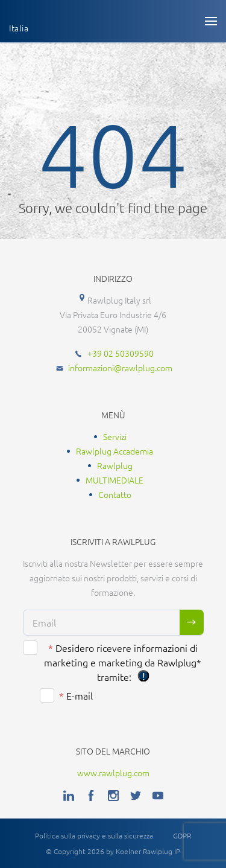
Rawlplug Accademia (115, 451)
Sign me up (192, 622)
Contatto (115, 494)
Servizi (115, 436)
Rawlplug (115, 465)
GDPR (182, 835)
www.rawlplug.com (113, 773)
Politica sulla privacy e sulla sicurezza (94, 835)
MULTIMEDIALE (115, 480)
